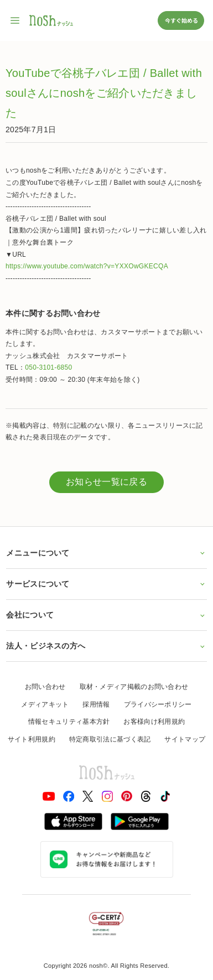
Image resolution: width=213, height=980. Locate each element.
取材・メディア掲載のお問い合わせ (134, 687)
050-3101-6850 (48, 367)
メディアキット (45, 704)
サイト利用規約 (32, 739)
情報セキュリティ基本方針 (69, 722)
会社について (106, 615)
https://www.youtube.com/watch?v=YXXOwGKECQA (87, 266)
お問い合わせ (45, 687)
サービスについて (106, 584)
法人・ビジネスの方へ (106, 646)
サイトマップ (185, 739)
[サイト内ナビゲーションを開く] (15, 20)
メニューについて (106, 553)
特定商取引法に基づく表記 (110, 739)
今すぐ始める (181, 20)
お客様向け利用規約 (154, 722)
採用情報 (96, 704)
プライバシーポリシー (158, 704)
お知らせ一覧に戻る (106, 482)
